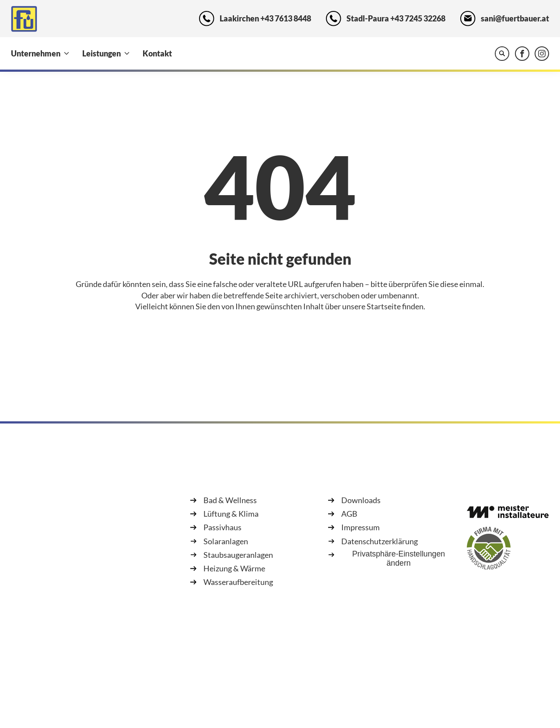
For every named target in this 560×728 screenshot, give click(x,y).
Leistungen (101, 53)
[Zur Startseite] (24, 19)
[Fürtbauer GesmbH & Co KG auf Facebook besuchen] (522, 54)
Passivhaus (222, 527)
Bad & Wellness (230, 500)
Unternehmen (36, 53)
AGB (349, 514)
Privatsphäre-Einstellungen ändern (399, 558)
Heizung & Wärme (234, 568)
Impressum (360, 527)
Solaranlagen (226, 541)
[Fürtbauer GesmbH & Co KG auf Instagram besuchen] (542, 54)
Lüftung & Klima (231, 514)
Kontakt (157, 53)
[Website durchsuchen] (502, 54)
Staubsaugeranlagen (238, 555)
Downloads (361, 500)
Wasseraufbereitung (238, 582)
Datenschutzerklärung (380, 541)
